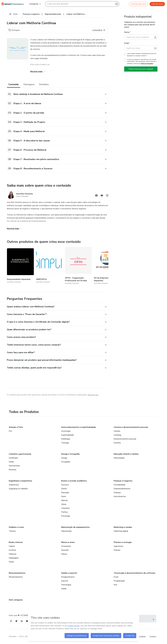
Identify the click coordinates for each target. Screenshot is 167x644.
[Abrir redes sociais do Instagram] (107, 196)
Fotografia (66, 462)
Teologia (65, 443)
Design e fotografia (70, 454)
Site (115, 585)
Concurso (65, 485)
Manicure (13, 554)
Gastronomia (14, 466)
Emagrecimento (68, 577)
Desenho (65, 550)
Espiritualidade (68, 435)
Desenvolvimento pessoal (125, 439)
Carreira (117, 431)
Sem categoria (16, 600)
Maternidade (119, 458)
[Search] (117, 4)
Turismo (12, 531)
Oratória (117, 443)
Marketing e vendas (123, 527)
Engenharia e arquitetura (20, 481)
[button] (55, 94)
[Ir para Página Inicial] (13, 4)
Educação (65, 493)
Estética (12, 550)
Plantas (117, 550)
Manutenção (66, 531)
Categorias (35, 4)
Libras (64, 504)
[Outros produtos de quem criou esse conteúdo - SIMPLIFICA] (49, 266)
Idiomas (64, 500)
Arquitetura (14, 485)
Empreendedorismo (122, 489)
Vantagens (29, 84)
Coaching (117, 435)
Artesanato (66, 546)
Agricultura (118, 546)
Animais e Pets (16, 427)
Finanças (117, 493)
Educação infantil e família (126, 454)
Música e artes (68, 542)
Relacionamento (16, 577)
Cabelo (12, 546)
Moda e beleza (16, 542)
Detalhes (44, 84)
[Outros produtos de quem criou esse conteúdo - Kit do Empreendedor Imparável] (107, 266)
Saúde (64, 589)
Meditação (66, 439)
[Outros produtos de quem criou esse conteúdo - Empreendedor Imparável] (20, 266)
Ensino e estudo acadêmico (74, 481)
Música (64, 554)
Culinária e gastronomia (20, 454)
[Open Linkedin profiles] (22, 621)
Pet (10, 431)
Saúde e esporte (69, 573)
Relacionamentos (17, 573)
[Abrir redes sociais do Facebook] (96, 196)
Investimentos (120, 496)
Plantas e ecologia (123, 542)
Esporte (65, 581)
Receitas (13, 470)
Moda (11, 562)
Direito (64, 489)
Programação (119, 581)
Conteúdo (14, 84)
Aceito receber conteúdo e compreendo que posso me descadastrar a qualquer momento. (142, 55)
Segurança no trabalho (18, 489)
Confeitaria (13, 458)
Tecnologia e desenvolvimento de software (134, 573)
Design (64, 458)
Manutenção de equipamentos (75, 527)
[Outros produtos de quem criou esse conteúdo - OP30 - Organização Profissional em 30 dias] (78, 266)
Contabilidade (120, 485)
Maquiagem (14, 558)
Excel (116, 577)
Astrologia (66, 431)
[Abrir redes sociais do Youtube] (102, 196)
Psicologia (66, 516)
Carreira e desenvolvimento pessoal (131, 427)
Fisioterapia (66, 585)
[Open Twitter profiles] (16, 621)
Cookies (153, 637)
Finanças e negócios (123, 481)
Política (64, 512)
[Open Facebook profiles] (11, 621)
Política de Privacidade (147, 63)
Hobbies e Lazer (16, 527)
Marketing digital (121, 531)
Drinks (11, 462)
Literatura (65, 508)
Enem (64, 496)
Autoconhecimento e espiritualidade (78, 427)
